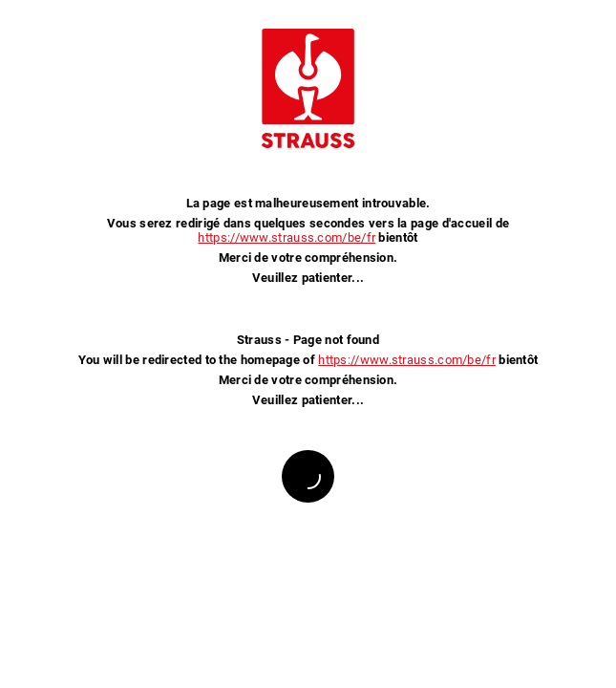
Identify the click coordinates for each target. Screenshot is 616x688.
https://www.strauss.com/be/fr (287, 237)
